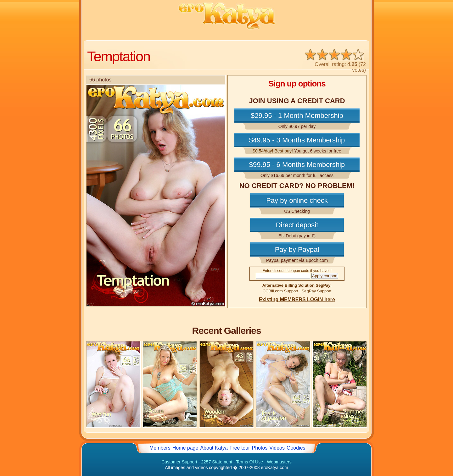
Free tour (240, 448)
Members (160, 448)
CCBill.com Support (280, 291)
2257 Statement (217, 462)
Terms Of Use (249, 462)
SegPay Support (317, 291)
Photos (260, 448)
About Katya (214, 448)
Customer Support (179, 462)
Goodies (296, 448)
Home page (185, 448)
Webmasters (279, 462)
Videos (277, 448)
